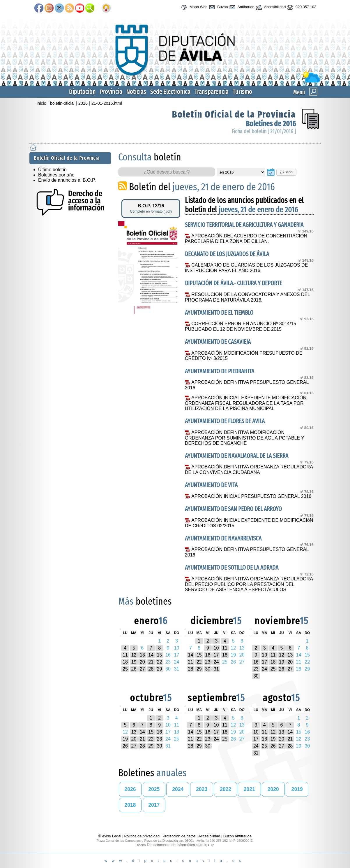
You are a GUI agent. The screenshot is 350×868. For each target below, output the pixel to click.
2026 (130, 789)
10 (216, 648)
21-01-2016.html (107, 103)
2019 (297, 789)
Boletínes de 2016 (271, 124)
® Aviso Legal (110, 836)
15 (160, 655)
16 (208, 655)
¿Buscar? (287, 172)
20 (142, 662)
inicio (41, 103)
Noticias (136, 92)
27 (142, 669)
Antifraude (241, 7)
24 (216, 662)
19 (134, 662)
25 (125, 669)
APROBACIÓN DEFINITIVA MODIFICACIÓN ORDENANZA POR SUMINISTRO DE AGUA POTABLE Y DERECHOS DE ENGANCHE (245, 438)
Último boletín (52, 170)
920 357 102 (301, 7)
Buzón (218, 7)
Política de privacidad (142, 836)
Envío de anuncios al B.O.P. (67, 180)
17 (216, 655)
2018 (130, 805)
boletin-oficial (62, 103)
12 (134, 655)
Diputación (82, 92)
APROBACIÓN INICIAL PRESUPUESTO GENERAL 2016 (251, 496)
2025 (154, 789)
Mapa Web (193, 7)
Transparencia (212, 92)
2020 (273, 789)
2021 (249, 789)
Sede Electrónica (170, 92)
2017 (154, 805)
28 (151, 669)
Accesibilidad (270, 7)
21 (151, 662)
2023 (202, 789)
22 (160, 662)
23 (208, 662)
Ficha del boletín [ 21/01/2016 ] (264, 131)
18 (125, 662)
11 (125, 655)
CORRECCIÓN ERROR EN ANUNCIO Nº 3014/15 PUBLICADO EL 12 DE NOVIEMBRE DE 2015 (241, 326)
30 (208, 669)
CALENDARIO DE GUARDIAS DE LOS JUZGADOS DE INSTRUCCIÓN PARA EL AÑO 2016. (246, 268)
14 (151, 655)
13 (142, 655)
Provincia (111, 92)
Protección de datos (179, 836)
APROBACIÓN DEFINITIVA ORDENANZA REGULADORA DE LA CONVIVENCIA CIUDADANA (249, 470)
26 (134, 669)
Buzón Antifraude (237, 836)
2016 (83, 103)
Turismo (242, 92)
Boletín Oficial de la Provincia (234, 114)
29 (160, 669)
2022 (226, 789)
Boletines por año (56, 175)
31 (216, 669)
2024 (178, 789)
